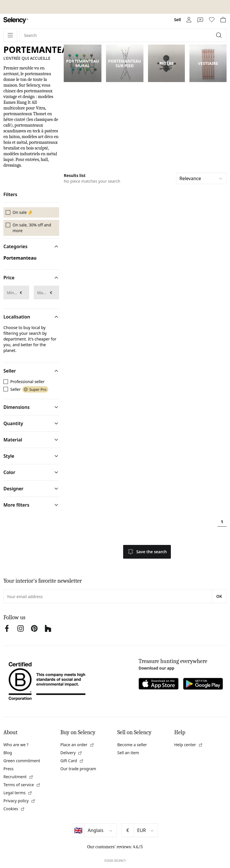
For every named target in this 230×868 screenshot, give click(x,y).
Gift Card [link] (72, 761)
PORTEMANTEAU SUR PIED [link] (125, 63)
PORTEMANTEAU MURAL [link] (82, 63)
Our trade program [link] (78, 769)
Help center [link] (189, 745)
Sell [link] (177, 20)
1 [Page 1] (222, 522)
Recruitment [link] (18, 777)
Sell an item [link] (128, 753)
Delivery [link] (71, 753)
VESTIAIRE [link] (208, 63)
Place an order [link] (77, 745)
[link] (16, 20)
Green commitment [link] (22, 761)
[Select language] (101, 830)
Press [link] (8, 769)
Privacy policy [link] (19, 801)
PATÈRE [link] (167, 63)
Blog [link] (8, 753)
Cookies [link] (14, 809)
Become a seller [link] (132, 745)
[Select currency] (146, 830)
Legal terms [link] (18, 793)
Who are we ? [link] (16, 745)
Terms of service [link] (22, 785)
